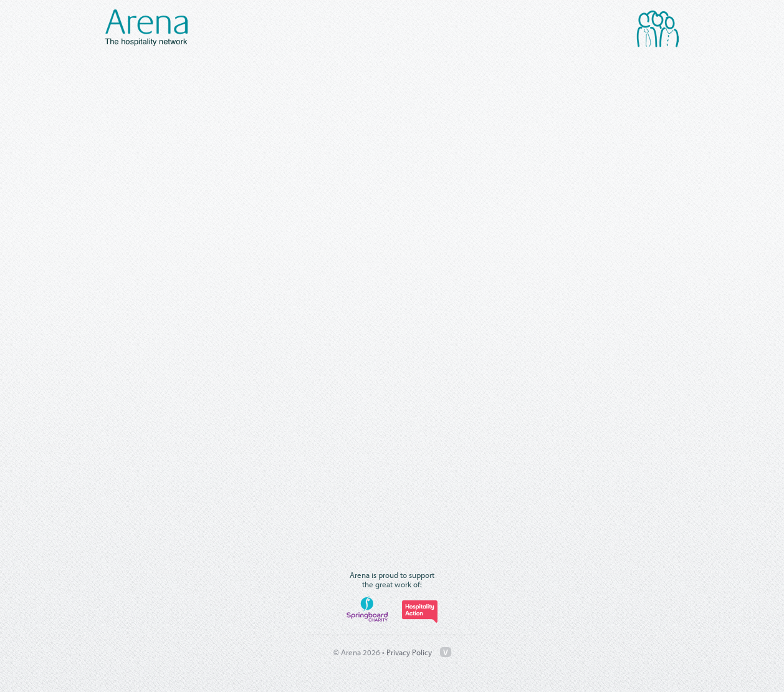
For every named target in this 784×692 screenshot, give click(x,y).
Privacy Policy (409, 652)
